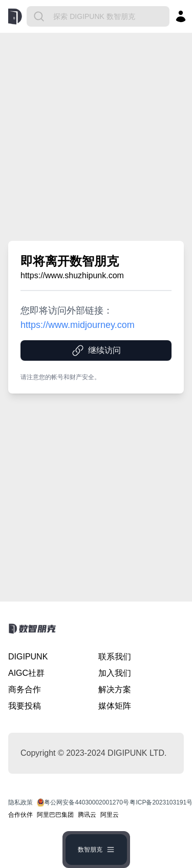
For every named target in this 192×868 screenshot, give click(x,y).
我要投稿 (25, 706)
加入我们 (115, 673)
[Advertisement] (96, 137)
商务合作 (25, 689)
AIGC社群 (26, 673)
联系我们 (115, 657)
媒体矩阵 (115, 706)
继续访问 (96, 350)
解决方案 (115, 689)
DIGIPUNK (28, 657)
